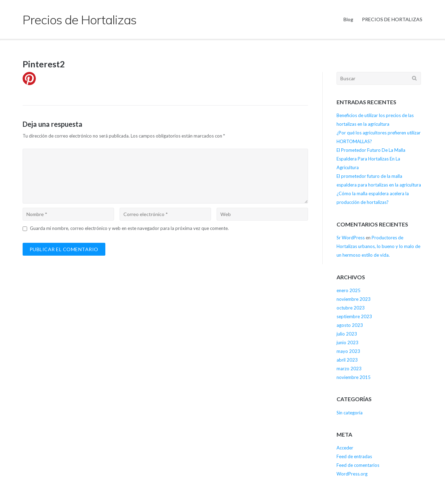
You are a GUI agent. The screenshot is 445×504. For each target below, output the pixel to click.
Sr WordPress (351, 238)
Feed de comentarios (358, 465)
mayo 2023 (348, 351)
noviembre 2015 (354, 377)
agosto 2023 (350, 325)
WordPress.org (352, 474)
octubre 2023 (351, 308)
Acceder (345, 448)
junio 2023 (347, 342)
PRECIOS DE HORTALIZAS (392, 19)
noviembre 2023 (354, 299)
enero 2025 (349, 290)
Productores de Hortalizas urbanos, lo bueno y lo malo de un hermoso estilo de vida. (378, 246)
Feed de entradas (354, 456)
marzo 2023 (349, 369)
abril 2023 (347, 360)
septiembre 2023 (354, 316)
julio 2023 (347, 334)
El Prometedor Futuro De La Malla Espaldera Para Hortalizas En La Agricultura (371, 159)
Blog (348, 19)
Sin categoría (350, 413)
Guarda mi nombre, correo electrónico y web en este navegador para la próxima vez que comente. (129, 228)
